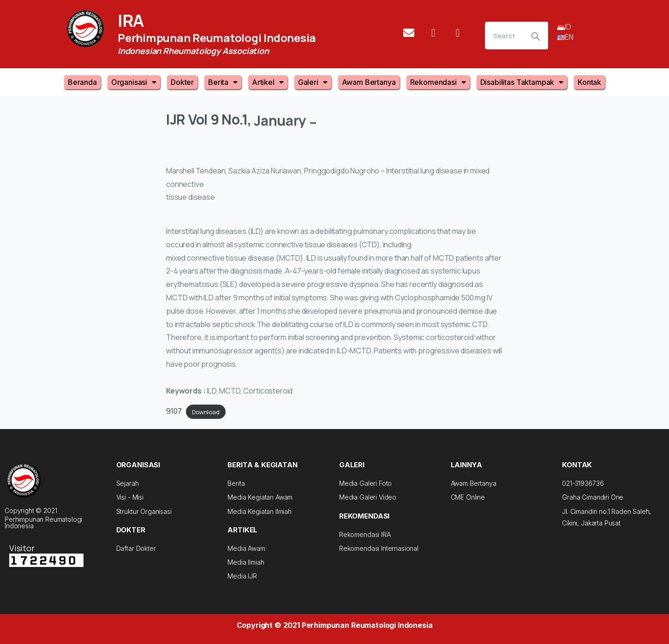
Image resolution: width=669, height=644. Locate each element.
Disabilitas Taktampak (522, 82)
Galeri (313, 82)
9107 (174, 411)
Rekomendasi (438, 82)
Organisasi (134, 82)
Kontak (589, 82)
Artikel (268, 82)
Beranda (82, 82)
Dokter (182, 82)
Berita (223, 82)
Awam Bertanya (369, 82)
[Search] (504, 36)
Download (206, 411)
